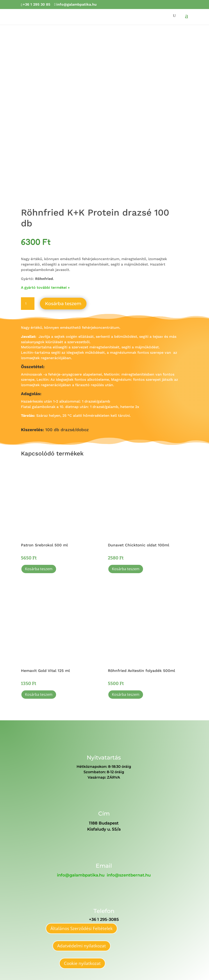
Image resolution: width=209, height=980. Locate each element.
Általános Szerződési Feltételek (82, 928)
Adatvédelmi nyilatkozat (82, 946)
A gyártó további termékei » (45, 287)
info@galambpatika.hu (81, 875)
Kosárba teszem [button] (39, 569)
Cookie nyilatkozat (82, 963)
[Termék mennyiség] (28, 304)
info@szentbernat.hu (129, 875)
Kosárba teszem (63, 304)
